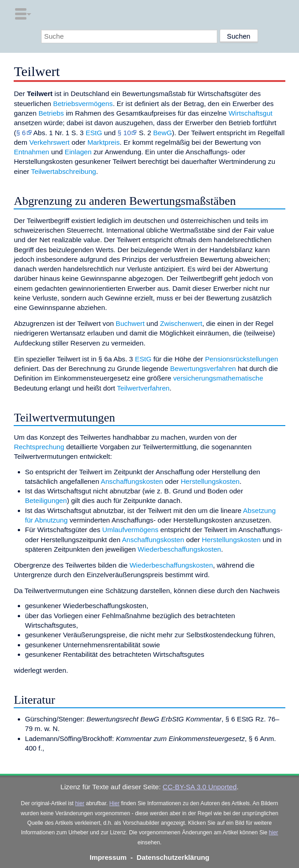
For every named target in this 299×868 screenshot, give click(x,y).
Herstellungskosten (210, 481)
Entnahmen (31, 152)
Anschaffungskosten (132, 481)
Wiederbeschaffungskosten (179, 549)
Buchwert (130, 323)
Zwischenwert (181, 323)
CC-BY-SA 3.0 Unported (200, 787)
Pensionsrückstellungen (242, 359)
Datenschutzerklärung (173, 857)
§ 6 (21, 133)
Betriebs (51, 113)
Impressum (108, 857)
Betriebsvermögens (83, 104)
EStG (94, 133)
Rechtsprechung (39, 447)
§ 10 (124, 133)
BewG (162, 133)
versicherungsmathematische (218, 378)
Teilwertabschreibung (64, 171)
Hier (114, 803)
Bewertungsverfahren (203, 368)
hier (80, 803)
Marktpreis (104, 142)
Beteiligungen (46, 500)
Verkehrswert (49, 142)
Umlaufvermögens (130, 530)
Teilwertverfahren (143, 388)
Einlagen (78, 152)
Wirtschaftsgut (250, 113)
